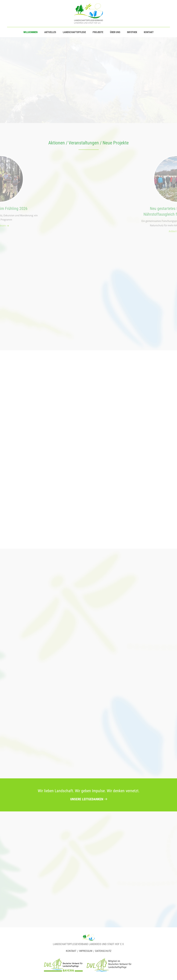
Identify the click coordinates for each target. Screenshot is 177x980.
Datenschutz (103, 951)
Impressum (86, 951)
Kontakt (71, 951)
